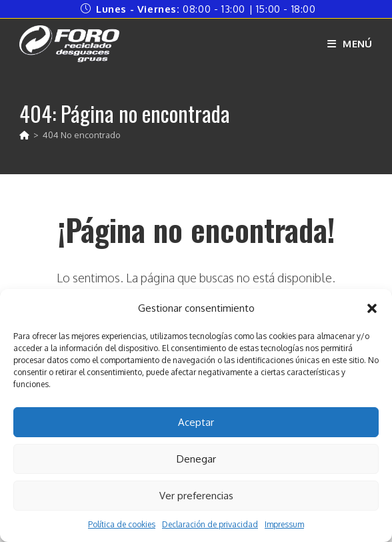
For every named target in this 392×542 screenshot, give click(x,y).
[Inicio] (24, 135)
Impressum (284, 524)
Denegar (196, 459)
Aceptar (196, 422)
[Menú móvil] (350, 44)
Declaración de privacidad (210, 524)
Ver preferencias (196, 496)
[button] (372, 308)
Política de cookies (122, 524)
